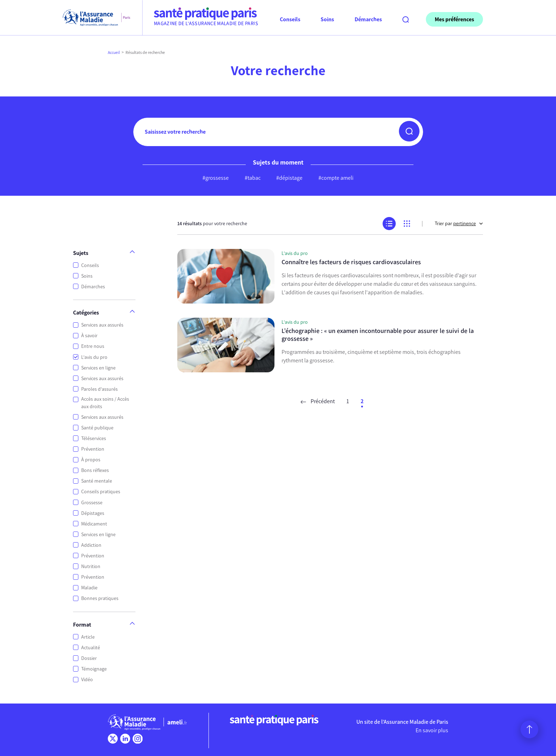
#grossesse (216, 178)
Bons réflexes (95, 470)
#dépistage (289, 178)
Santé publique (97, 428)
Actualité (91, 648)
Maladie (89, 588)
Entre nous (93, 346)
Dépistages (93, 513)
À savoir (89, 336)
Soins (87, 276)
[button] (409, 131)
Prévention (93, 449)
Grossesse (92, 503)
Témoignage (94, 669)
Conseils (90, 265)
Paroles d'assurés (99, 389)
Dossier (89, 658)
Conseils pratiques (101, 492)
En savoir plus (432, 730)
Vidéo (87, 680)
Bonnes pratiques (100, 598)
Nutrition (91, 566)
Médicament (94, 524)
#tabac (253, 178)
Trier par (459, 224)
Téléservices (94, 438)
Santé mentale (97, 481)
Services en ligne (98, 368)
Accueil (114, 52)
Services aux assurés (102, 325)
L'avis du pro (94, 357)
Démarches (93, 287)
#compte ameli (336, 178)
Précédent (318, 401)
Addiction (91, 545)
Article (88, 637)
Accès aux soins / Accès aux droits (105, 403)
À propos (91, 460)
